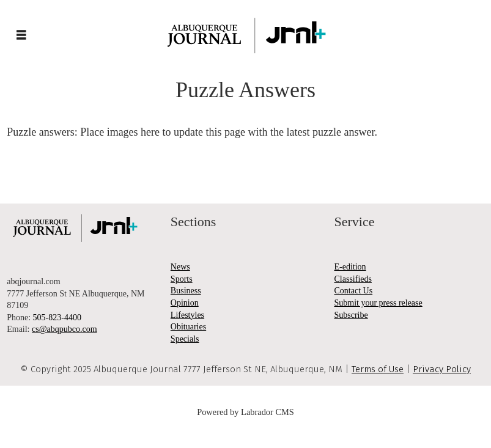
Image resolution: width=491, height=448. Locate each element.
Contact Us (354, 291)
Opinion (185, 303)
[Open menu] (21, 35)
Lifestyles (187, 315)
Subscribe (351, 315)
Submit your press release (378, 303)
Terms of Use (378, 369)
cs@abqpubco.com (65, 329)
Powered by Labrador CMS (245, 412)
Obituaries (188, 327)
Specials (185, 339)
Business (186, 291)
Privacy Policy (442, 369)
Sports (182, 279)
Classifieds (353, 279)
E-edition (350, 267)
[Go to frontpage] (246, 35)
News (180, 267)
